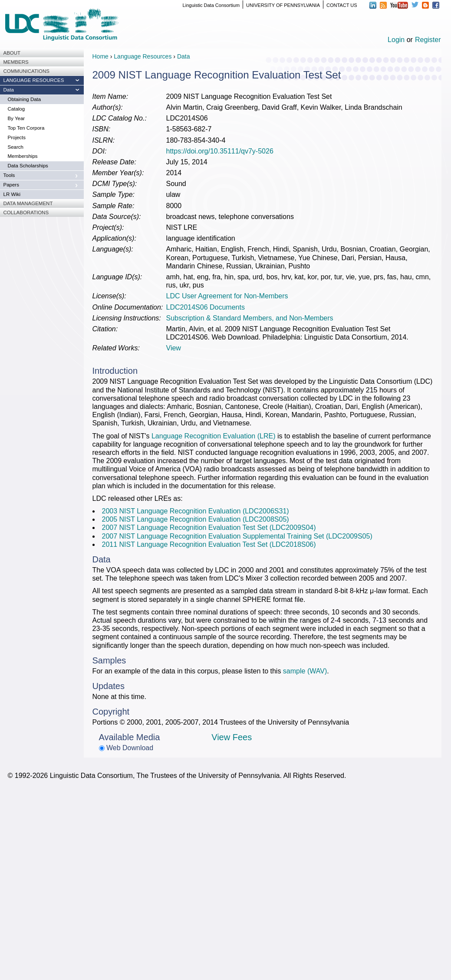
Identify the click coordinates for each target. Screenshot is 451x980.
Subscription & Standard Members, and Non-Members (250, 318)
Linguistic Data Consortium (211, 5)
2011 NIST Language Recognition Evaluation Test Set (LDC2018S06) (209, 544)
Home (100, 56)
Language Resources (143, 56)
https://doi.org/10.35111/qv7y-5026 (220, 151)
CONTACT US (342, 5)
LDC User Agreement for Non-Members (227, 296)
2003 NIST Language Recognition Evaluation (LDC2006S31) (196, 511)
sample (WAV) (305, 671)
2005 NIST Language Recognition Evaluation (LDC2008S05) (196, 519)
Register (428, 40)
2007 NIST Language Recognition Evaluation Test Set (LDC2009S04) (209, 528)
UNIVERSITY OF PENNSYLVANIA (283, 5)
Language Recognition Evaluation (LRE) (214, 436)
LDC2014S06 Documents (206, 307)
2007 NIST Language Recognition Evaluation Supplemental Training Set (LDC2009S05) (237, 536)
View (174, 348)
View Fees (232, 737)
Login (396, 40)
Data (184, 56)
